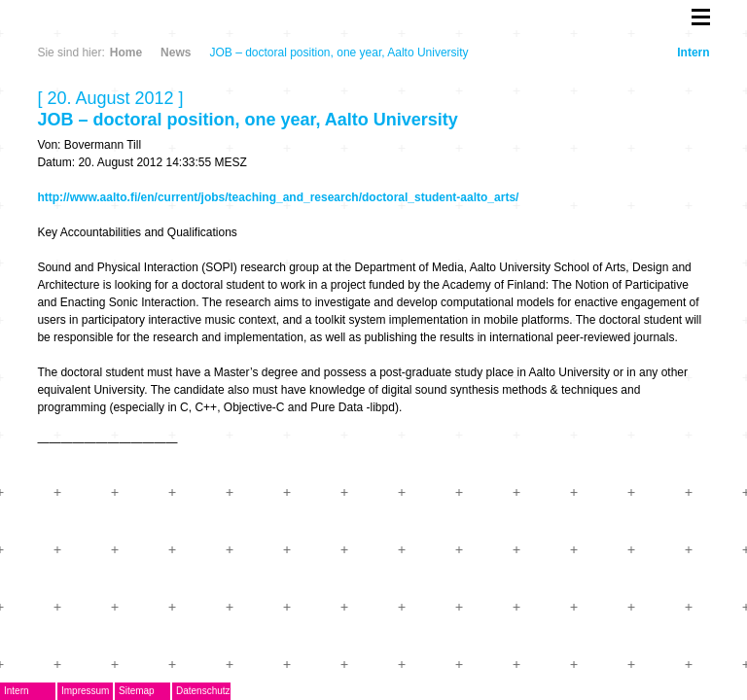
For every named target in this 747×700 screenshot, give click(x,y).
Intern (693, 52)
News (176, 52)
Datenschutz (203, 691)
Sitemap (137, 691)
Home (126, 52)
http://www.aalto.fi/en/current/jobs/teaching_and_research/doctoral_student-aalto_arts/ (278, 197)
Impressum (85, 691)
